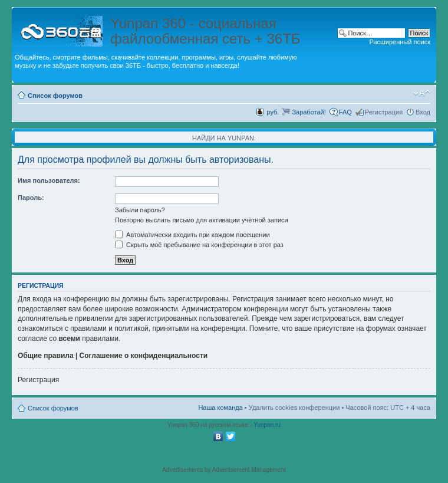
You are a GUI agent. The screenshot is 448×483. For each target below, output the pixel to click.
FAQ (345, 112)
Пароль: (31, 198)
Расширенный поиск (400, 42)
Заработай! (309, 112)
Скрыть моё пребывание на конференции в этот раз (199, 245)
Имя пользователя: (49, 180)
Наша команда (220, 408)
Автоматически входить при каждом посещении (192, 235)
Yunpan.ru (267, 425)
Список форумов (55, 96)
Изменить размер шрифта (422, 93)
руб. (273, 112)
